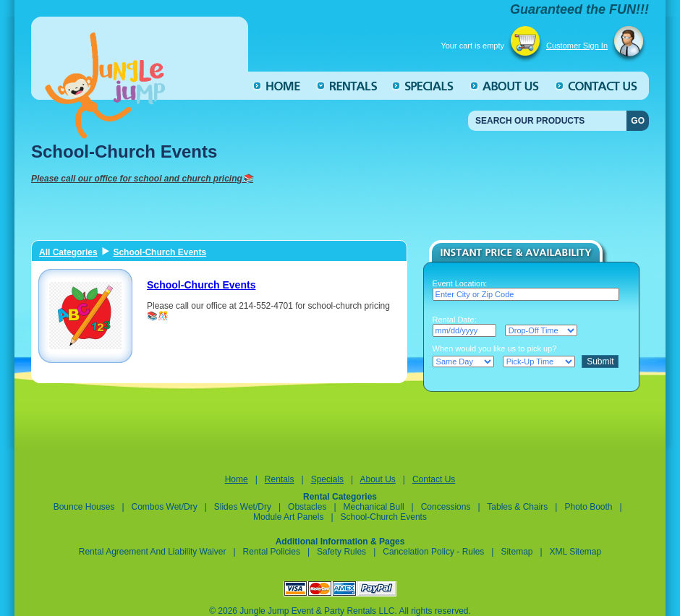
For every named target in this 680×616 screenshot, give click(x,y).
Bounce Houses (84, 507)
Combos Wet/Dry (166, 507)
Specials (327, 479)
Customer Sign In (577, 46)
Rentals (280, 479)
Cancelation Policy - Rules (434, 552)
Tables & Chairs (517, 507)
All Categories (68, 252)
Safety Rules (341, 552)
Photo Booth (588, 507)
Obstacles (307, 507)
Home (237, 479)
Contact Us (434, 479)
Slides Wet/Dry (243, 507)
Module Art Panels (288, 517)
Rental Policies (272, 552)
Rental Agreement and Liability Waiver (153, 552)
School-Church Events (160, 252)
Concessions (446, 507)
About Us (377, 479)
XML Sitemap (576, 552)
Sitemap (517, 552)
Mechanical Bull (374, 507)
